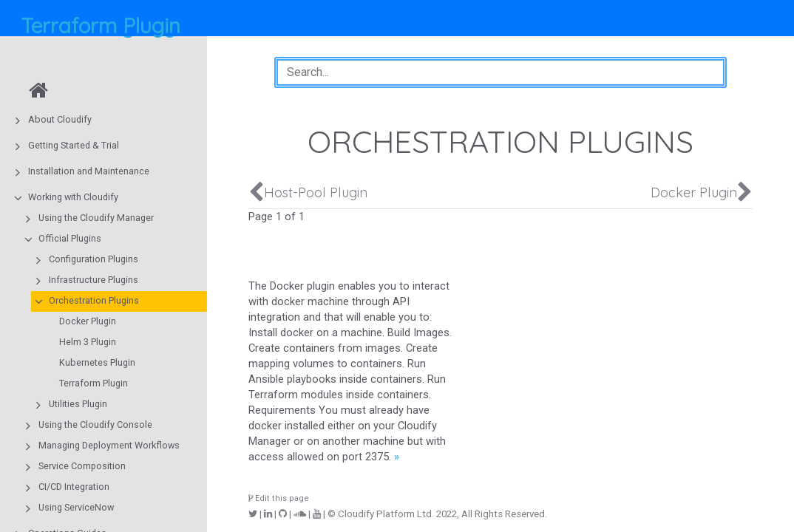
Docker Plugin (88, 321)
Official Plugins (70, 238)
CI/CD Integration (74, 487)
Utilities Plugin (78, 404)
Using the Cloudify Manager (96, 218)
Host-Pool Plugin (316, 192)
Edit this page (279, 498)
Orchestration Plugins (94, 300)
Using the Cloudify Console (95, 424)
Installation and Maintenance (89, 171)
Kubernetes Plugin (97, 362)
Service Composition (82, 466)
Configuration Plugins (94, 259)
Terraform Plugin (94, 383)
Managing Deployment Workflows (109, 445)
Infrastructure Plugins (94, 280)
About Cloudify (60, 119)
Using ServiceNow (76, 507)
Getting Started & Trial (74, 145)
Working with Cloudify (73, 197)
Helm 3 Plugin (88, 342)
